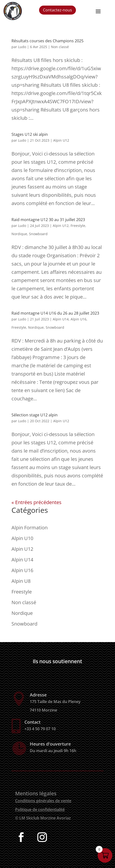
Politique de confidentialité (40, 809)
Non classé (60, 47)
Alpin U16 (78, 319)
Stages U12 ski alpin (30, 134)
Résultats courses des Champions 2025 (47, 41)
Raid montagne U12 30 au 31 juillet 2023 (48, 220)
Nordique (19, 234)
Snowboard (38, 234)
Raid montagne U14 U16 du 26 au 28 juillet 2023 (55, 313)
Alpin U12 (61, 140)
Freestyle (78, 226)
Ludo (22, 47)
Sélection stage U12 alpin (35, 415)
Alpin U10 (22, 538)
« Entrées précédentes (37, 502)
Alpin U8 (21, 581)
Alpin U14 (61, 319)
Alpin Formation (30, 528)
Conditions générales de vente (43, 801)
